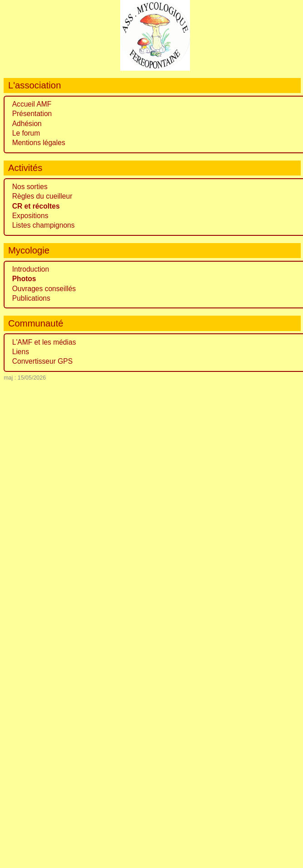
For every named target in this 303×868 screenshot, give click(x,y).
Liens (21, 352)
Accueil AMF (32, 104)
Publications (31, 298)
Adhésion (27, 124)
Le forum (26, 133)
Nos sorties (30, 187)
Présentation (32, 114)
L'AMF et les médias (44, 342)
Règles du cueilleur (42, 196)
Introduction (31, 269)
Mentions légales (39, 143)
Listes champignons (44, 225)
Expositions (30, 216)
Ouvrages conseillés (44, 289)
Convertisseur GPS (42, 361)
